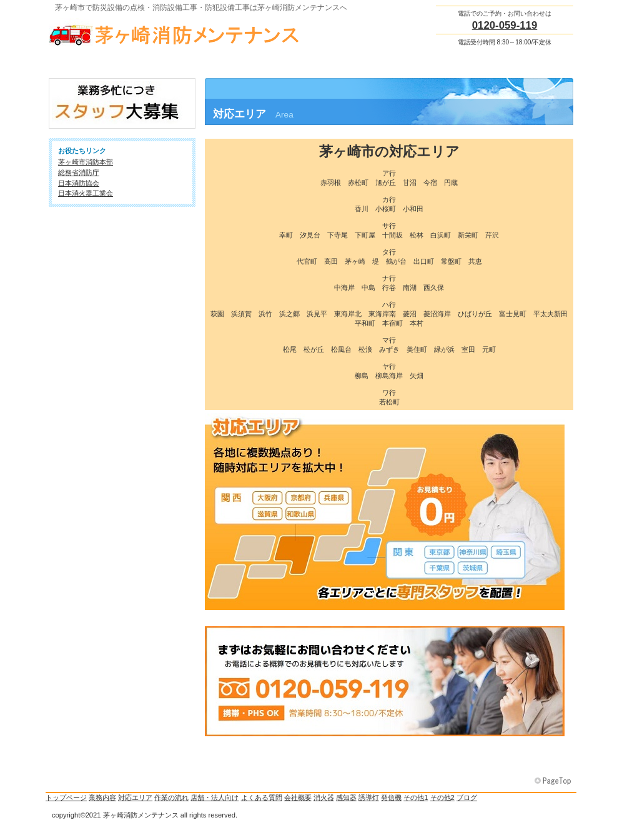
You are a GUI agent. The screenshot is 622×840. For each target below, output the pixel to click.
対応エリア (135, 797)
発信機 (391, 797)
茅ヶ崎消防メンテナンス (174, 32)
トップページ (66, 797)
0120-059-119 (505, 25)
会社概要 (298, 797)
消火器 (324, 797)
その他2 (442, 797)
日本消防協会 (79, 183)
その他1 (416, 797)
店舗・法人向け (215, 797)
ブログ (467, 797)
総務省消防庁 (79, 172)
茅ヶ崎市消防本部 (86, 162)
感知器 (346, 797)
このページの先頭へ (554, 781)
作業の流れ (171, 797)
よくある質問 (262, 797)
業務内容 (102, 797)
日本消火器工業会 (86, 193)
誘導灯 (369, 797)
